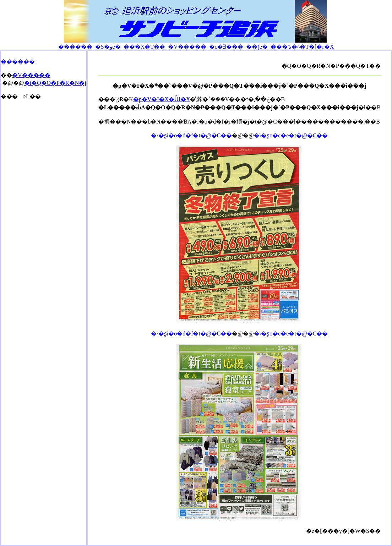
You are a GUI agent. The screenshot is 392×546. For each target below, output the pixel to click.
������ (75, 47)
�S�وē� (108, 47)
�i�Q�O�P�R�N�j (55, 83)
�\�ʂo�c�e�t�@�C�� (291, 135)
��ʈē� (257, 47)
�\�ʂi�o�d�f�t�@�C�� (191, 135)
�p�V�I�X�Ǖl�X (162, 99)
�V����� (187, 47)
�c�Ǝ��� (226, 47)
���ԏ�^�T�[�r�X (302, 47)
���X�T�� (144, 47)
